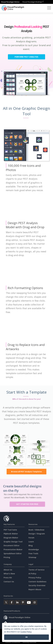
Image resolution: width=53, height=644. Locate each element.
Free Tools (33, 553)
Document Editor (12, 545)
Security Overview (37, 585)
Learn (31, 542)
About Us (8, 570)
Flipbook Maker (11, 534)
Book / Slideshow (36, 530)
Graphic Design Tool (13, 542)
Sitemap (32, 557)
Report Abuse (35, 589)
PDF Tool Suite (10, 530)
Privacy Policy (35, 578)
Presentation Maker (13, 549)
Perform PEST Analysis (26, 57)
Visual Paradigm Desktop (33, 2)
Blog (31, 545)
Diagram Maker (11, 538)
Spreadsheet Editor (13, 553)
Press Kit (8, 578)
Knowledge (34, 549)
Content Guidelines (37, 582)
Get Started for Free (28, 504)
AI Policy (32, 574)
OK (26, 637)
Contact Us (9, 582)
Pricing (7, 557)
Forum (31, 538)
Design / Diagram (37, 534)
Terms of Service (36, 570)
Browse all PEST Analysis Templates (26, 472)
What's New (9, 574)
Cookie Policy (26, 632)
